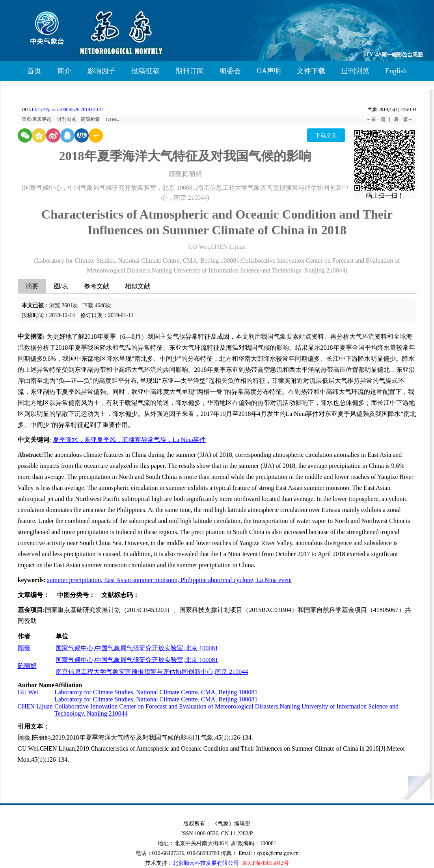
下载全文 (326, 135)
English (396, 71)
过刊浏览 (355, 71)
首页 (34, 71)
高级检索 (90, 119)
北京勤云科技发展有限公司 (206, 863)
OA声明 (269, 71)
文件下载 (311, 71)
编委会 (230, 71)
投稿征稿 (145, 71)
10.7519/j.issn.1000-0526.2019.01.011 (68, 109)
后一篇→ (403, 119)
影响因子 (101, 71)
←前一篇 (376, 119)
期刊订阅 (190, 71)
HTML (112, 119)
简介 (64, 71)
